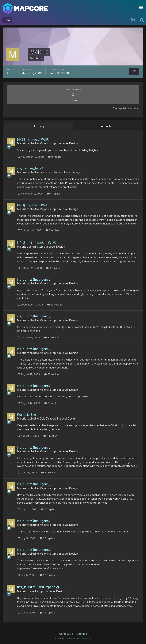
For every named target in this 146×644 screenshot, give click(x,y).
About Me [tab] (107, 126)
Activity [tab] (39, 126)
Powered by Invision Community (73, 638)
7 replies (54, 194)
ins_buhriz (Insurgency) (34, 279)
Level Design (70, 143)
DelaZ (43, 418)
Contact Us (66, 634)
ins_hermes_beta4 (30, 168)
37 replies (55, 305)
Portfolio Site (27, 415)
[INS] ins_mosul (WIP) (33, 139)
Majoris (22, 143)
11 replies (50, 436)
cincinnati (46, 172)
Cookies (82, 634)
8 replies (55, 157)
